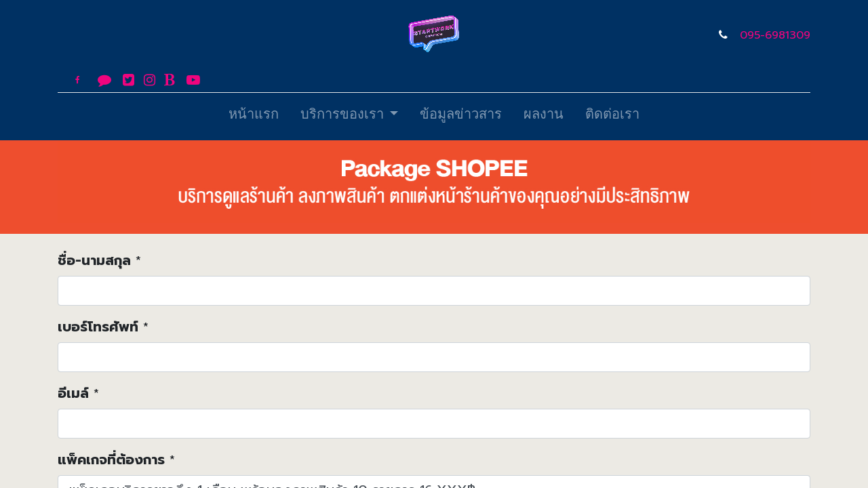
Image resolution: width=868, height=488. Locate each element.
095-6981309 (775, 35)
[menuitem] (254, 117)
